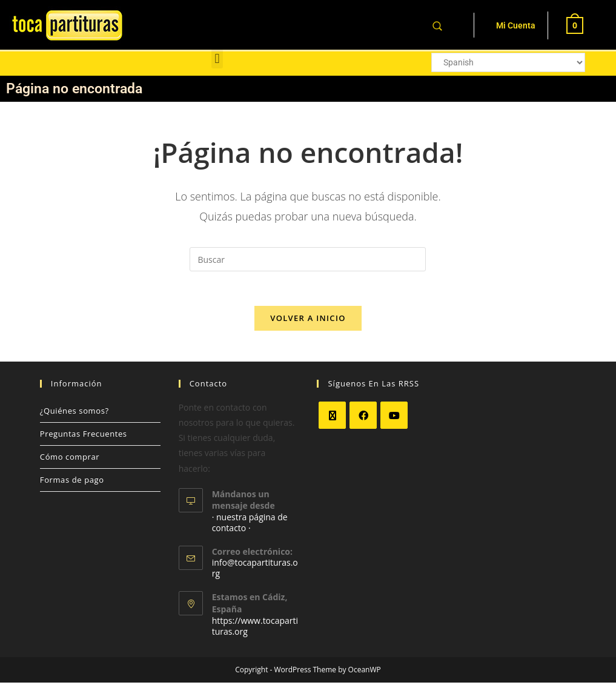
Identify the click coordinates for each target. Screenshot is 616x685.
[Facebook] (363, 418)
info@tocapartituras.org (255, 571)
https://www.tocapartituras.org (255, 628)
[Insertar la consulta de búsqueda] (308, 259)
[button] (217, 58)
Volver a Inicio (308, 320)
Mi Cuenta (516, 25)
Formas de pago (72, 482)
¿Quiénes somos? (75, 413)
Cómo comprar (70, 459)
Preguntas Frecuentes (84, 436)
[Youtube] (394, 418)
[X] (332, 418)
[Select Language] (508, 62)
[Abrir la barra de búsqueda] (437, 25)
